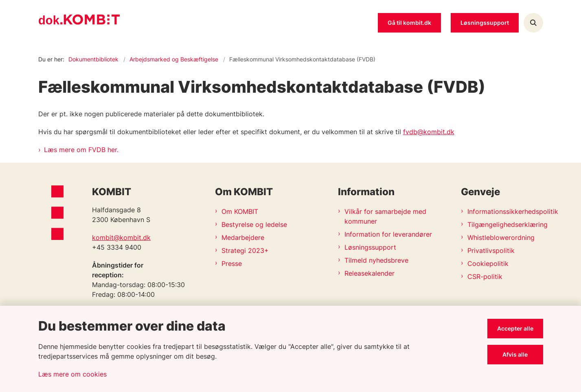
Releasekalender (369, 273)
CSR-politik (485, 277)
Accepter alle (515, 328)
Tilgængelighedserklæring (499, 224)
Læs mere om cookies (72, 374)
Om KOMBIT (240, 211)
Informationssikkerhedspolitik (499, 211)
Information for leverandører (388, 234)
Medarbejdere (243, 237)
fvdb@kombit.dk (429, 132)
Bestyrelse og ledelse (254, 224)
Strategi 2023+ (245, 250)
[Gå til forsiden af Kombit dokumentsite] (79, 23)
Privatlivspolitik (491, 250)
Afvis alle (515, 354)
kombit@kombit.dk (121, 237)
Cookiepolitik (488, 264)
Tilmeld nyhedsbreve (376, 260)
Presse (232, 264)
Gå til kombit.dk (409, 23)
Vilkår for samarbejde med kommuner (385, 216)
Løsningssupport (370, 247)
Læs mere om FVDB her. (81, 150)
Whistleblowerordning (499, 237)
